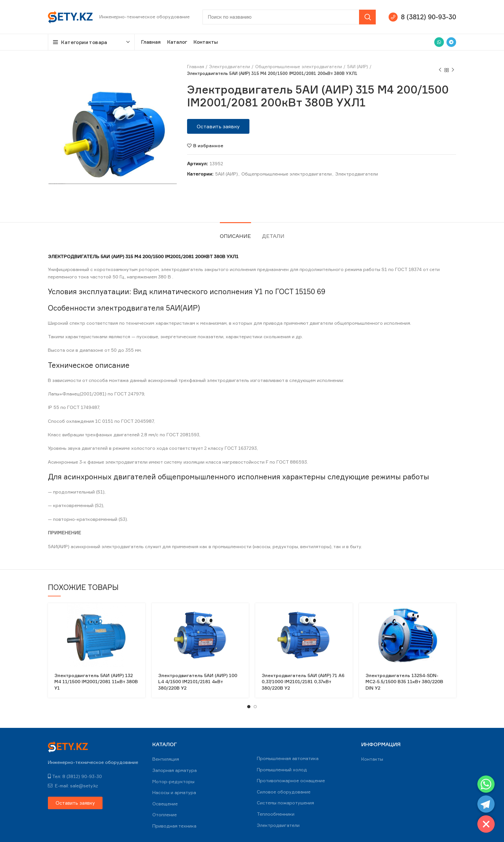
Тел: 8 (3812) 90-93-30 (75, 776)
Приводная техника (174, 826)
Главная (196, 67)
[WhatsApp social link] (439, 42)
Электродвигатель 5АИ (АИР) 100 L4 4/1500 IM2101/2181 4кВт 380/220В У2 (198, 682)
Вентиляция (166, 759)
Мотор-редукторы (173, 781)
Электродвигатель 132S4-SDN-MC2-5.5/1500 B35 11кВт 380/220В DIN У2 (404, 682)
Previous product (440, 70)
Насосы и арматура (174, 792)
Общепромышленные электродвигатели (299, 67)
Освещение (165, 804)
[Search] (289, 17)
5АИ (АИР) (358, 67)
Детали (273, 236)
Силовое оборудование (284, 792)
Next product (453, 70)
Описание (235, 236)
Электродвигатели (230, 67)
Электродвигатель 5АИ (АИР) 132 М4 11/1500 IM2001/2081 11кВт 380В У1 (96, 682)
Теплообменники (276, 814)
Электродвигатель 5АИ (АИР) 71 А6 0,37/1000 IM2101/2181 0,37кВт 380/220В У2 (303, 682)
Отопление (165, 815)
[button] (218, 126)
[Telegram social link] (451, 42)
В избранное (208, 146)
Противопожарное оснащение (291, 780)
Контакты (372, 759)
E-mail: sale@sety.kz (73, 786)
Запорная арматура (175, 770)
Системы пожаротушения (285, 803)
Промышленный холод (282, 770)
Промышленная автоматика (288, 758)
